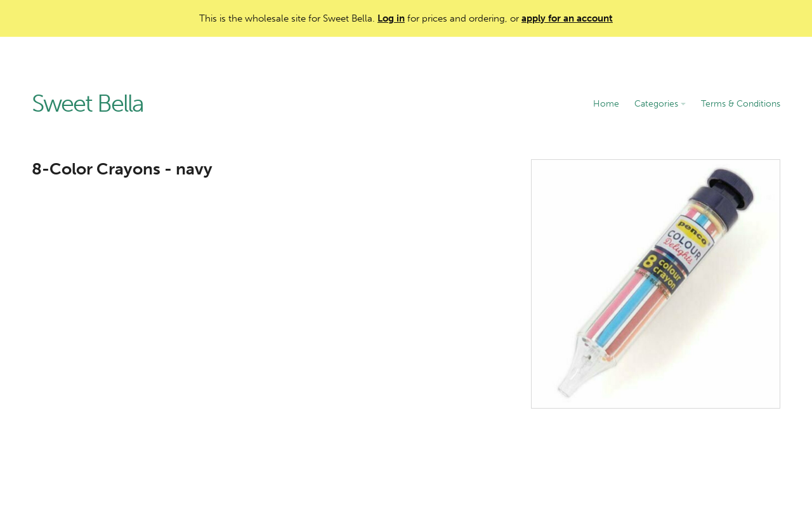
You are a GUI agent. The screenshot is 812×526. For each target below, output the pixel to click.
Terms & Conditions (741, 104)
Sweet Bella (88, 104)
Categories (660, 104)
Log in (391, 18)
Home (606, 104)
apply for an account (567, 18)
